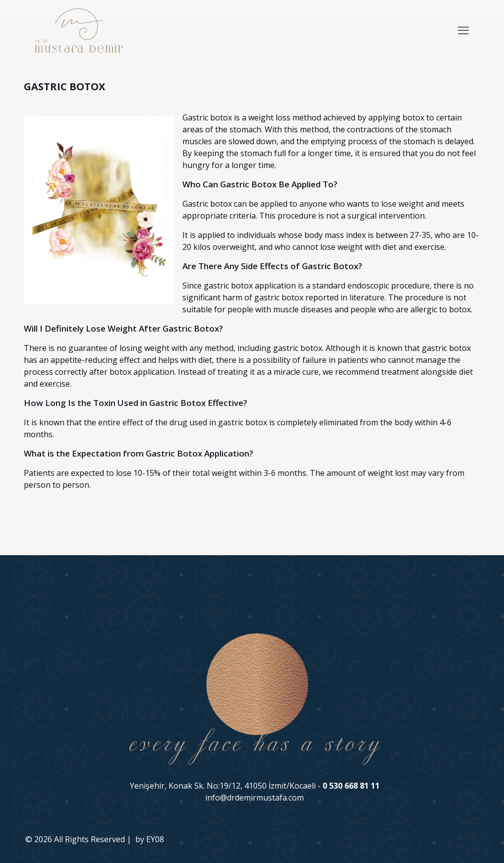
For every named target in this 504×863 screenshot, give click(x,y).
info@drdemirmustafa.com (254, 798)
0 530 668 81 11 (351, 786)
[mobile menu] (463, 30)
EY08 (155, 839)
